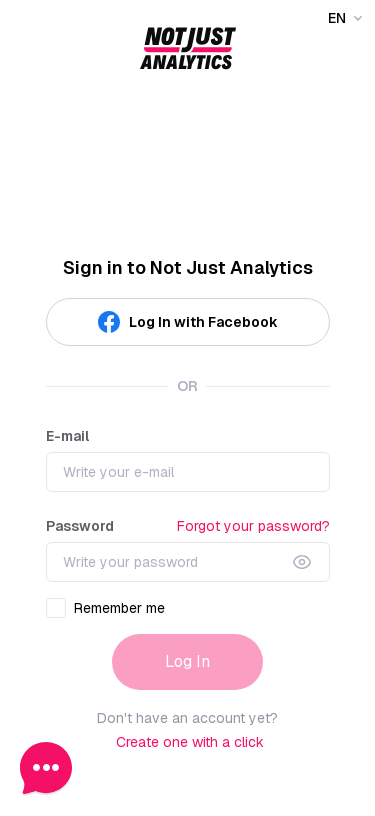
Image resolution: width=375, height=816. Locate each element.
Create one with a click (190, 742)
